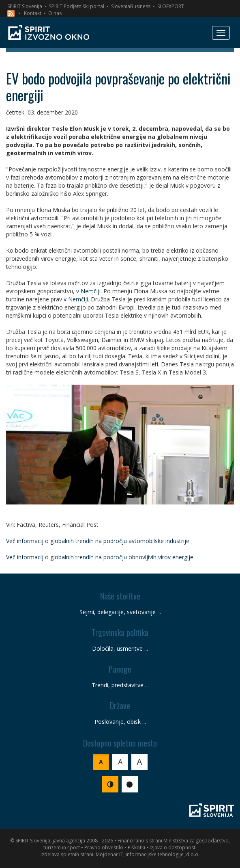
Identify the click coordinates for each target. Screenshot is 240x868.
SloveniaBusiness (131, 6)
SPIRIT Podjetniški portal (77, 6)
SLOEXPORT (171, 6)
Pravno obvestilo (104, 847)
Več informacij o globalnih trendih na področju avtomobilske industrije (98, 541)
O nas (55, 13)
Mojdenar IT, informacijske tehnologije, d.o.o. (148, 854)
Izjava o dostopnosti (173, 847)
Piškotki (136, 847)
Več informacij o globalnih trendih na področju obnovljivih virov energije (100, 557)
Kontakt (33, 13)
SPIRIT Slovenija (25, 6)
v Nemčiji (88, 291)
